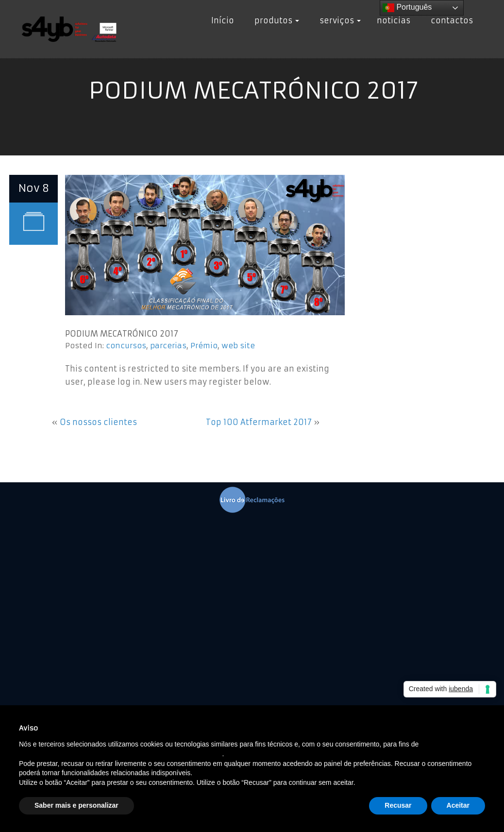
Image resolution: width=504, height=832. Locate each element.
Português (407, 8)
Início (223, 20)
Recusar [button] (398, 805)
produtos (275, 20)
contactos (450, 20)
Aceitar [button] (458, 805)
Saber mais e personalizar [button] (76, 805)
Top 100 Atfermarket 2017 (259, 422)
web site (238, 346)
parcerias (168, 346)
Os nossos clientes (98, 422)
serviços (338, 20)
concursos (126, 346)
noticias (394, 20)
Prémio (204, 346)
